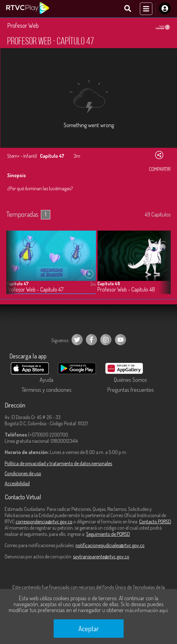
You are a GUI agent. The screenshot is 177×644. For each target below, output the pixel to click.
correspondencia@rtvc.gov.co (44, 522)
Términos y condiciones (47, 390)
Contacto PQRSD (155, 522)
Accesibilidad (17, 483)
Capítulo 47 (17, 284)
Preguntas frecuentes (130, 390)
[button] (163, 267)
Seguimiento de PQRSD (108, 534)
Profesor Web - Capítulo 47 (35, 290)
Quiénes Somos (130, 380)
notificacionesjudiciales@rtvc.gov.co (110, 545)
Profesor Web (23, 25)
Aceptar (89, 628)
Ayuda (47, 380)
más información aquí (146, 610)
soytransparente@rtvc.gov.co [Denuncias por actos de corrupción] (101, 557)
